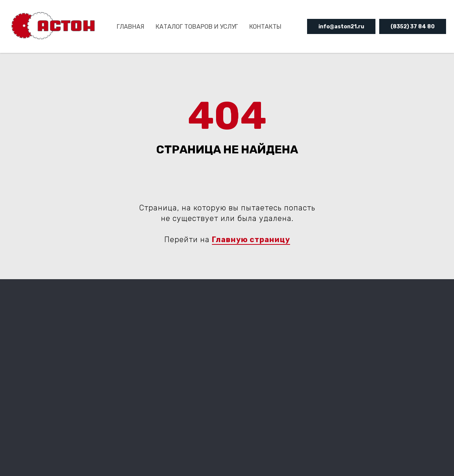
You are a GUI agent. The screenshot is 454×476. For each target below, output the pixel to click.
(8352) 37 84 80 (413, 27)
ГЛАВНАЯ (130, 27)
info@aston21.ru (341, 27)
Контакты (265, 27)
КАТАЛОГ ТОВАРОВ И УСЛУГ (197, 27)
